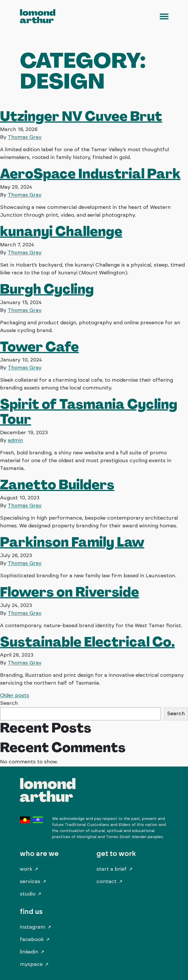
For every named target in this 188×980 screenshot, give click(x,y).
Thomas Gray (25, 137)
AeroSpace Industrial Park (90, 173)
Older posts (15, 696)
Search (9, 703)
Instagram (33, 927)
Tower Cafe (39, 346)
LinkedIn (29, 952)
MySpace (31, 964)
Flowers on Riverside (70, 592)
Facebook (32, 940)
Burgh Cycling (47, 289)
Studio (28, 894)
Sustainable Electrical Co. (87, 642)
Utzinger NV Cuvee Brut (81, 116)
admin (15, 441)
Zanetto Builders (57, 484)
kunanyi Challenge (61, 231)
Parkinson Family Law (72, 542)
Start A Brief (112, 869)
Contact (107, 882)
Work (26, 869)
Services (30, 882)
